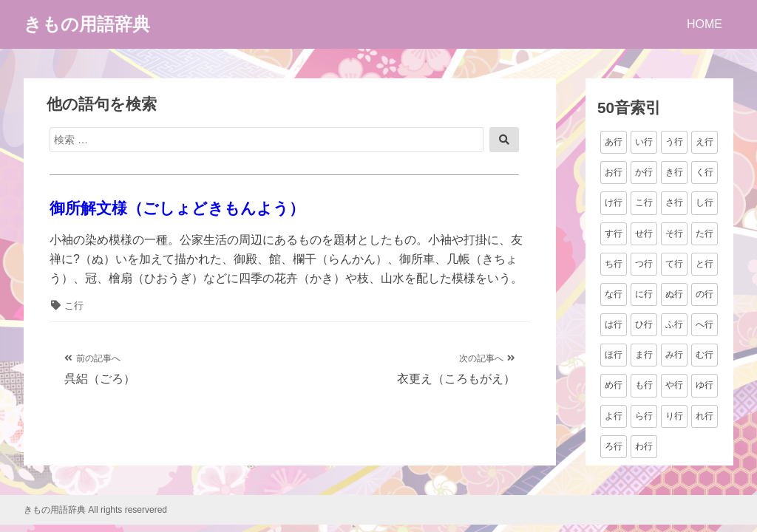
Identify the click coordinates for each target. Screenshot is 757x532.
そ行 (674, 233)
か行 (644, 172)
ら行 (644, 416)
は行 (614, 324)
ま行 (644, 355)
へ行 (705, 324)
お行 (614, 172)
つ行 (644, 264)
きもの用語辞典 (87, 24)
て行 (674, 264)
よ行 (614, 416)
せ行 (644, 233)
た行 (705, 233)
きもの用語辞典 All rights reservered (95, 510)
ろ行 (614, 446)
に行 (644, 294)
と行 (705, 264)
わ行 (644, 446)
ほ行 (614, 355)
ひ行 (644, 324)
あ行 (614, 142)
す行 (614, 233)
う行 (674, 142)
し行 (705, 202)
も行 (644, 385)
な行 (614, 294)
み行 (674, 355)
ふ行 (674, 324)
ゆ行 (705, 385)
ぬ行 (674, 294)
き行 (674, 172)
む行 (705, 355)
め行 (614, 385)
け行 (614, 202)
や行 (674, 385)
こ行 (74, 306)
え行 (705, 142)
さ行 (674, 202)
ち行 (614, 264)
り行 (674, 416)
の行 (705, 294)
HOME (705, 24)
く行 (705, 172)
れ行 (705, 416)
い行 (644, 142)
